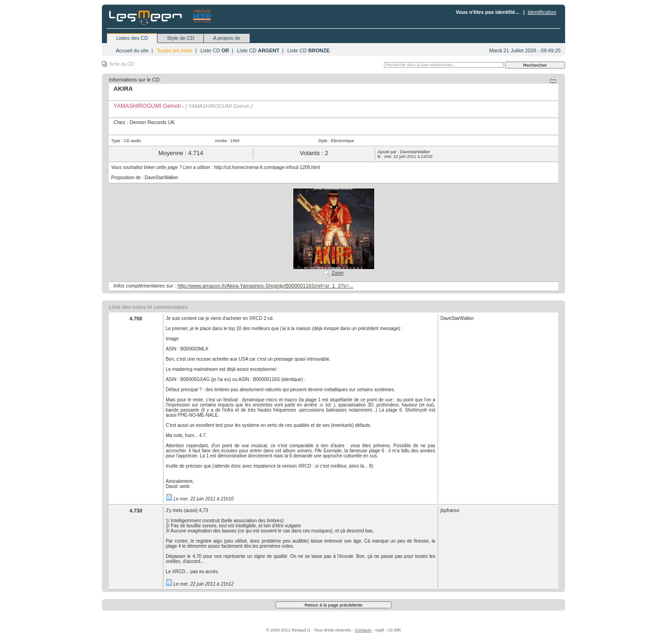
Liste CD (215, 50)
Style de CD (180, 38)
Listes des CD (132, 38)
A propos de (227, 38)
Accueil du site (132, 50)
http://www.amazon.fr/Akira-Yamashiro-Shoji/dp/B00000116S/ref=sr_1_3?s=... (265, 286)
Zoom (338, 273)
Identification (542, 12)
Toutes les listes (175, 50)
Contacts (363, 630)
